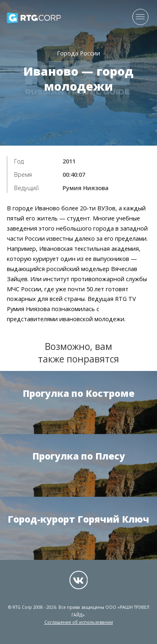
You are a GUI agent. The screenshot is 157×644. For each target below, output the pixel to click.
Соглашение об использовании (79, 622)
